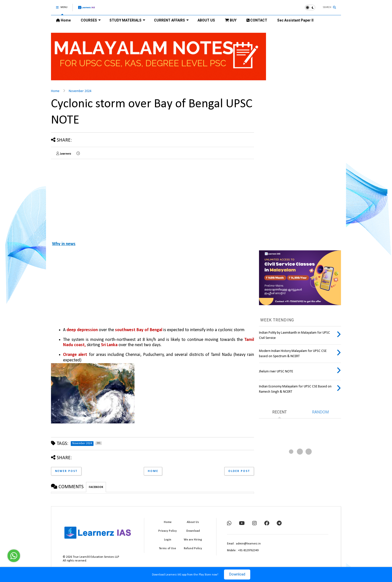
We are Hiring (193, 540)
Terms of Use (167, 548)
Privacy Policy (167, 531)
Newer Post (66, 471)
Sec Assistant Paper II (295, 20)
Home (63, 20)
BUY (231, 20)
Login (168, 540)
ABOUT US (206, 20)
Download (237, 574)
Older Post (239, 471)
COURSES (91, 20)
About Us (193, 522)
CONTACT (257, 20)
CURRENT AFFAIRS (171, 20)
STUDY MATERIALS (127, 20)
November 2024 (80, 91)
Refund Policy (193, 548)
